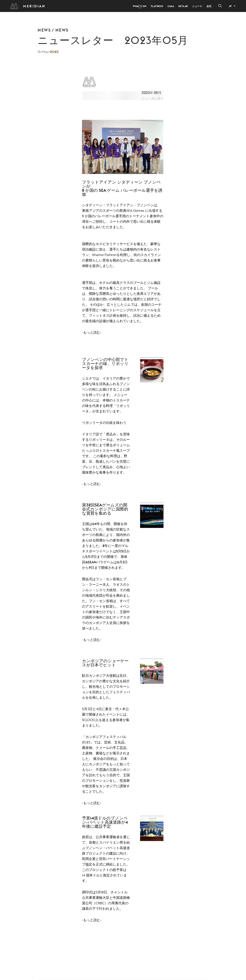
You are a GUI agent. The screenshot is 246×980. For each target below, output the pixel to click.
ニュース (197, 6)
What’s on (140, 6)
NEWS (44, 30)
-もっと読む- (92, 333)
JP (230, 6)
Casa (171, 6)
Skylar (183, 6)
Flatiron (157, 6)
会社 (209, 6)
